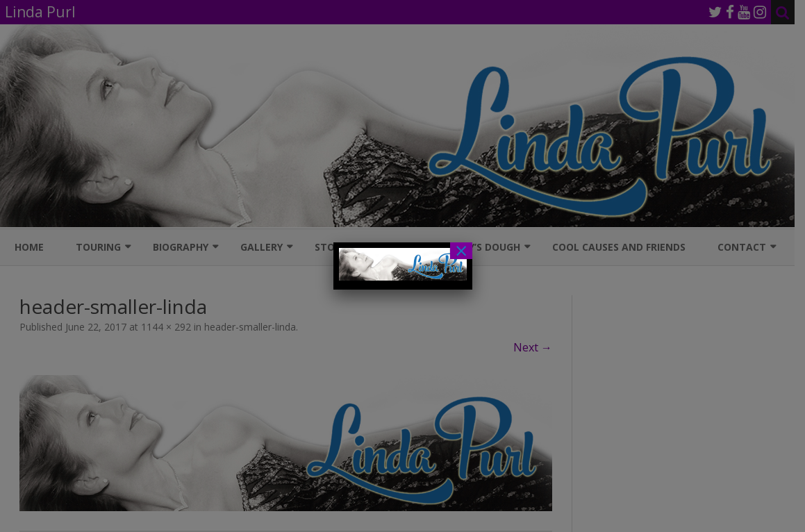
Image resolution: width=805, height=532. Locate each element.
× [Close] (461, 251)
